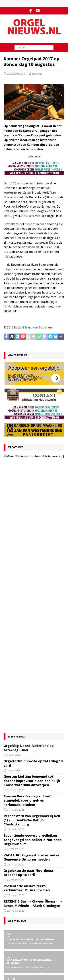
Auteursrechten (12, 907)
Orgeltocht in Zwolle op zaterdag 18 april (33, 509)
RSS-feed (9, 934)
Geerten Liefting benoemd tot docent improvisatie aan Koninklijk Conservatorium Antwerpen (32, 527)
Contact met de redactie (17, 892)
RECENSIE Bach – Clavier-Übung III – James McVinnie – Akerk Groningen (33, 650)
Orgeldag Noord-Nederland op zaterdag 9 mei (29, 494)
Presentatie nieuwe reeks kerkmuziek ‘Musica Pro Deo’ (27, 634)
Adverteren (10, 899)
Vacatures (16, 447)
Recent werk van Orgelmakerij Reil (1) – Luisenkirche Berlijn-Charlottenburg (32, 566)
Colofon (8, 911)
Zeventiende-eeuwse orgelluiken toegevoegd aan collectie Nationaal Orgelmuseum (33, 586)
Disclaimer (9, 903)
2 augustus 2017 (17, 74)
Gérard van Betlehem (37, 327)
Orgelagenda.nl (12, 950)
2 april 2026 (14, 501)
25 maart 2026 (16, 657)
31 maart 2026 (16, 536)
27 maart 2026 (33, 470)
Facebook (9, 926)
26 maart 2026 (16, 626)
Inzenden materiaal (14, 896)
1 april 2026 (14, 517)
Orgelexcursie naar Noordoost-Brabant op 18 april (29, 619)
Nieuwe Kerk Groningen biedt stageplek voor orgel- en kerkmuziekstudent (28, 547)
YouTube (9, 930)
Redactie (37, 74)
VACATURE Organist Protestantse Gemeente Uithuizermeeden (41, 461)
